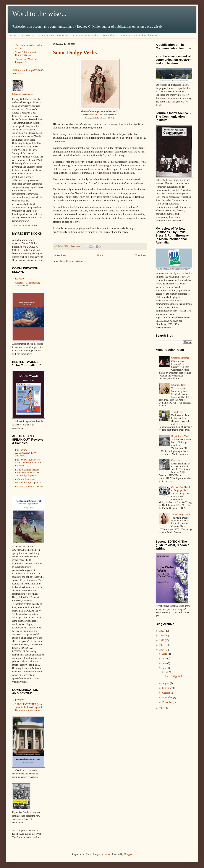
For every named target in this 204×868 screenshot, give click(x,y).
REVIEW (20, 279)
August (166, 683)
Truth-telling (109, 35)
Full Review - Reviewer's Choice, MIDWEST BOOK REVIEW (28, 463)
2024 (162, 650)
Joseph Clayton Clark (96, 115)
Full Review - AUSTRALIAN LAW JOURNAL (26, 453)
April (165, 654)
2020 (162, 631)
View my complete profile (25, 225)
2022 (162, 640)
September (168, 688)
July (165, 668)
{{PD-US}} (110, 118)
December (168, 702)
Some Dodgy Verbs (75, 52)
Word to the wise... (39, 14)
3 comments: (77, 246)
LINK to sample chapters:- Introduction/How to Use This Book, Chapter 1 (28, 473)
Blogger (128, 854)
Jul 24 (168, 672)
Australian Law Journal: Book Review (139, 35)
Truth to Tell (177, 412)
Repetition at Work (180, 436)
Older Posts (140, 255)
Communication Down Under (54, 35)
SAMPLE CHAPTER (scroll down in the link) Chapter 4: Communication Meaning (29, 707)
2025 (162, 708)
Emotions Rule (178, 385)
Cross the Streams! (180, 358)
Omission (176, 460)
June (165, 663)
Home (13, 35)
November (168, 697)
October (167, 693)
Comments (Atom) (75, 261)
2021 (162, 635)
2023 (162, 645)
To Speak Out (28, 35)
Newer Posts (60, 255)
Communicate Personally (85, 35)
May (165, 658)
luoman (107, 854)
